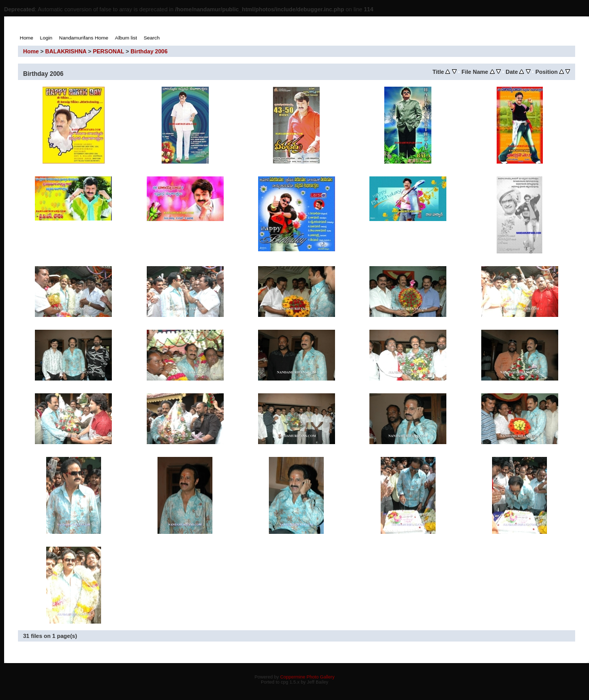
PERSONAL (109, 51)
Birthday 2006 (149, 51)
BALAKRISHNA (66, 51)
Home (31, 51)
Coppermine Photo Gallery (307, 677)
